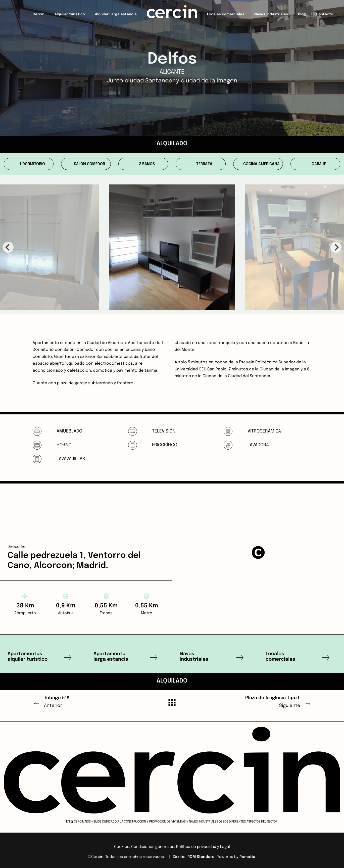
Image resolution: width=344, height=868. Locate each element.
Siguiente (258, 701)
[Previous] (8, 247)
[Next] (336, 247)
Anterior (86, 701)
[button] (258, 552)
